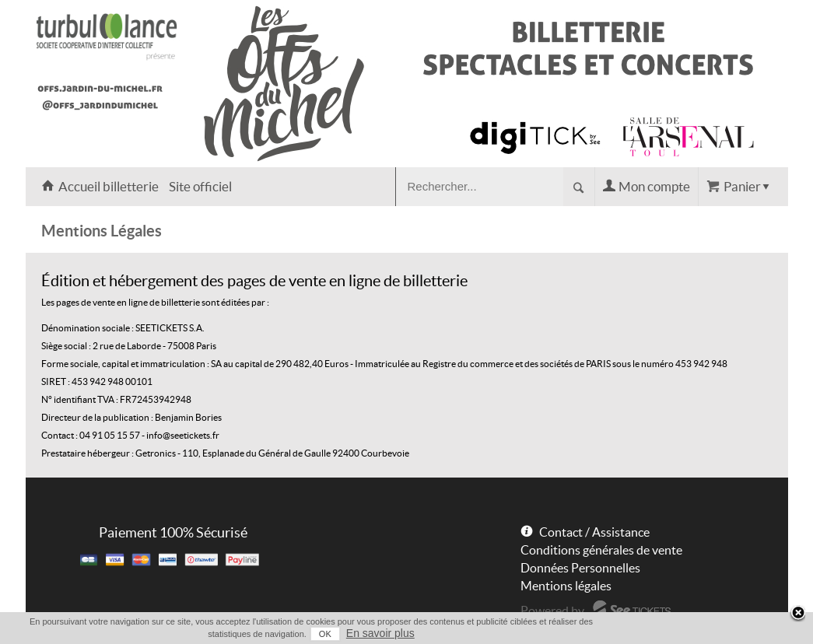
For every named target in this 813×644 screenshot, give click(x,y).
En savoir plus (380, 633)
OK (325, 634)
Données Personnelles (580, 568)
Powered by (552, 611)
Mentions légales (566, 586)
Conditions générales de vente (601, 550)
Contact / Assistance (594, 532)
